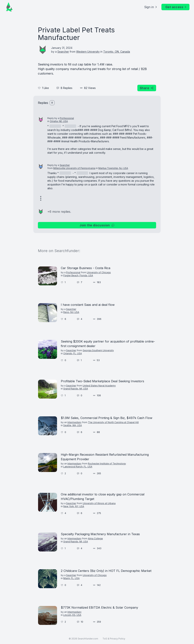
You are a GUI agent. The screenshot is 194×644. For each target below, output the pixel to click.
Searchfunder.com (88, 639)
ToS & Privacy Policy (114, 639)
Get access (176, 7)
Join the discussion (97, 225)
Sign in (151, 7)
